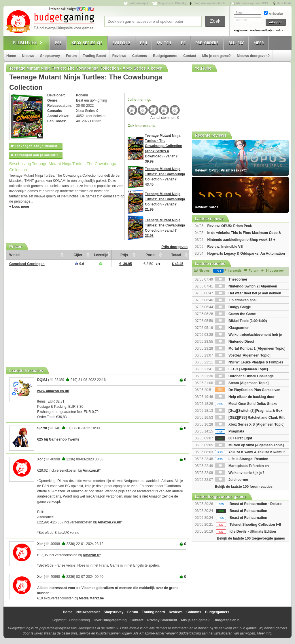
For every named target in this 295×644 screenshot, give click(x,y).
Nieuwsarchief (88, 612)
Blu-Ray (237, 43)
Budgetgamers (165, 56)
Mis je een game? (216, 56)
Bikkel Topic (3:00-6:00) (241, 321)
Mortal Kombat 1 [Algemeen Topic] (250, 348)
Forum (71, 56)
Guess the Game (235, 314)
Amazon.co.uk (109, 522)
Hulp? (279, 31)
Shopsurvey (50, 56)
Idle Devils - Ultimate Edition (253, 531)
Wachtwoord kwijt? (262, 31)
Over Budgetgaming (110, 620)
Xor (40, 459)
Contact (190, 56)
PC (184, 43)
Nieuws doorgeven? (253, 56)
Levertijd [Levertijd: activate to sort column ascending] (101, 255)
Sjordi (42, 428)
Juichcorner (232, 480)
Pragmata (230, 431)
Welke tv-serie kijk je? (240, 473)
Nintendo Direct (235, 342)
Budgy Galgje (233, 307)
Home (11, 56)
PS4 (144, 43)
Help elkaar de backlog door (245, 397)
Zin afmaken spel (236, 300)
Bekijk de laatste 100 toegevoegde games (251, 538)
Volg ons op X (139, 3)
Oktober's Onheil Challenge (244, 376)
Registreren (241, 31)
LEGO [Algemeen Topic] (241, 369)
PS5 (59, 43)
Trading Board (94, 56)
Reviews (119, 56)
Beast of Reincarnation (248, 511)
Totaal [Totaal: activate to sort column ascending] (176, 255)
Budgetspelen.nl (227, 620)
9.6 (79, 264)
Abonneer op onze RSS (252, 3)
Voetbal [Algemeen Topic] (243, 355)
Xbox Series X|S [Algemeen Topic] (250, 424)
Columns (140, 56)
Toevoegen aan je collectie (35, 155)
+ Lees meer (19, 207)
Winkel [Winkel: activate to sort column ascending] (15, 255)
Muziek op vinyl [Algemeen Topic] (249, 445)
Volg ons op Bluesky (172, 3)
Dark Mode (284, 3)
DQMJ (42, 380)
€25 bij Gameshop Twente (58, 439)
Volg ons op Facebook (210, 3)
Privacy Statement (162, 620)
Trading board (153, 612)
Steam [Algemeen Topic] (242, 383)
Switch (165, 43)
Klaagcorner (232, 328)
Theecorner (231, 279)
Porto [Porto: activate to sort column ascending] (150, 255)
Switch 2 (122, 43)
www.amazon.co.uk (53, 391)
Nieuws (28, 56)
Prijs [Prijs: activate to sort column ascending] (124, 255)
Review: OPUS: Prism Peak (229, 226)
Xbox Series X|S (88, 43)
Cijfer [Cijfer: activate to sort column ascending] (78, 255)
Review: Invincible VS (225, 247)
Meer (260, 43)
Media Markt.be (91, 598)
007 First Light (233, 438)
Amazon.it (91, 470)
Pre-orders (208, 43)
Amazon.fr (91, 555)
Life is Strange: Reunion (242, 459)
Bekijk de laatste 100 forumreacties (244, 487)
